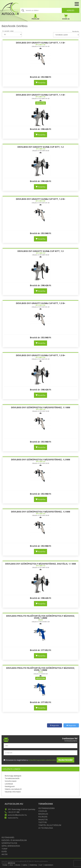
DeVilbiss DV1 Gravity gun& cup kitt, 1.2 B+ (41, 199)
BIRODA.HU (11, 863)
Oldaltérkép (33, 865)
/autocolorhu (13, 818)
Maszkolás (43, 814)
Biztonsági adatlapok (13, 776)
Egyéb (4, 852)
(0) (66, 17)
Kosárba (40, 83)
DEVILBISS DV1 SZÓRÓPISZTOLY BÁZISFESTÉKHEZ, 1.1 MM (41, 407)
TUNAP (4, 849)
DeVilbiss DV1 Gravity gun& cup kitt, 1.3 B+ (41, 303)
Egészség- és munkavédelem (14, 840)
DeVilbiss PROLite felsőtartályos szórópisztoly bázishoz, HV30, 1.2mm (40, 617)
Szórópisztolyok (9, 843)
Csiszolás (43, 811)
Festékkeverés (8, 837)
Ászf (41, 865)
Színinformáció (11, 781)
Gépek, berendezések (11, 846)
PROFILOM (35, 17)
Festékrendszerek (46, 808)
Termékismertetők (12, 778)
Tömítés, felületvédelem (50, 825)
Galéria (25, 865)
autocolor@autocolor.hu (17, 815)
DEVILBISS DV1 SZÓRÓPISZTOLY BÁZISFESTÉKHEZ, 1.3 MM (41, 512)
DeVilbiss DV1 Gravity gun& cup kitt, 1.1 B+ (41, 43)
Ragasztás (43, 820)
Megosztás (55, 725)
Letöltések (9, 784)
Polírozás (43, 817)
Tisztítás (43, 822)
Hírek (11, 865)
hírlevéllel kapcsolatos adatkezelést (42, 760)
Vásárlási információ (13, 792)
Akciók (5, 854)
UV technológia (46, 828)
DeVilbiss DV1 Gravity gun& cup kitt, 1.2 (40, 147)
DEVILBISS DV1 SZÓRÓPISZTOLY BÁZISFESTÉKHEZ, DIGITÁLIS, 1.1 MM (41, 564)
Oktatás (18, 865)
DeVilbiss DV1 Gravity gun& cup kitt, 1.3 (40, 251)
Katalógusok (10, 786)
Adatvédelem (49, 865)
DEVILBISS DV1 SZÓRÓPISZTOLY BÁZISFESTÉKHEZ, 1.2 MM (41, 460)
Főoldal (5, 865)
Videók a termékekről (13, 789)
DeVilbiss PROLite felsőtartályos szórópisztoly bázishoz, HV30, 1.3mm (40, 669)
